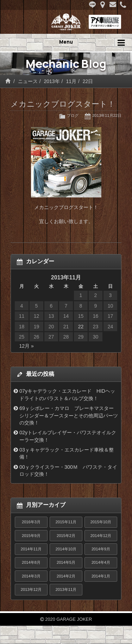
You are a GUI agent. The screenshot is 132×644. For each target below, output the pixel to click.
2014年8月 (31, 562)
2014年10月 (66, 549)
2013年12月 (31, 589)
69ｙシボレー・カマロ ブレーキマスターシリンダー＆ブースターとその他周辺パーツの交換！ (69, 415)
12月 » (27, 346)
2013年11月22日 (107, 115)
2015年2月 (66, 536)
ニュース (28, 81)
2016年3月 (31, 522)
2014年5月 (66, 562)
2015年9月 (31, 536)
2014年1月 (101, 576)
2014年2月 (66, 576)
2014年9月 (101, 549)
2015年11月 (66, 522)
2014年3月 (31, 576)
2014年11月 (31, 549)
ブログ (73, 115)
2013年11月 (66, 589)
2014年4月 (101, 562)
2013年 (52, 81)
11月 (71, 81)
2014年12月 (101, 536)
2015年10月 (101, 522)
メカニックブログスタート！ (63, 104)
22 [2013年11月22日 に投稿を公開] (81, 327)
